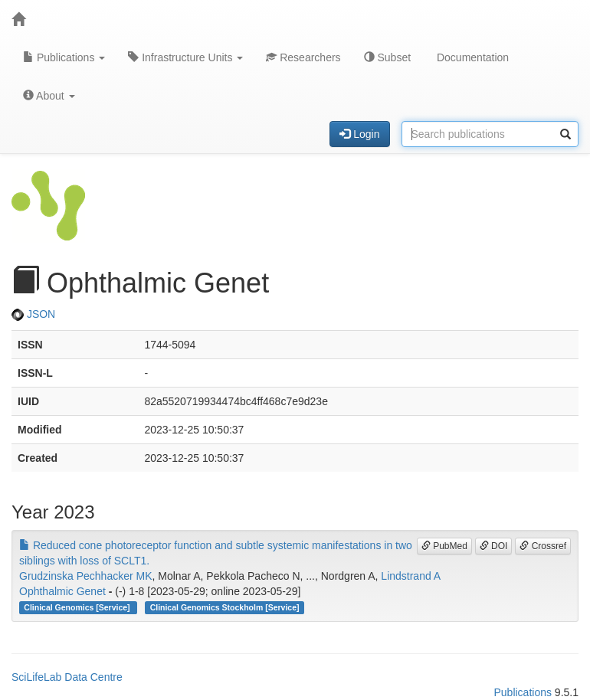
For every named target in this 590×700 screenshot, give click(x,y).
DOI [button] (494, 546)
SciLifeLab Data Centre (67, 677)
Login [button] (359, 134)
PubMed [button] (444, 546)
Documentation (471, 57)
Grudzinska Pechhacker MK (86, 576)
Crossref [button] (543, 546)
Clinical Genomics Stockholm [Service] (225, 607)
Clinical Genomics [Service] (78, 607)
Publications (64, 57)
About (49, 96)
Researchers (303, 57)
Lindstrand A (411, 576)
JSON (33, 314)
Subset (387, 57)
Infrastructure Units (185, 57)
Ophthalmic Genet (62, 591)
